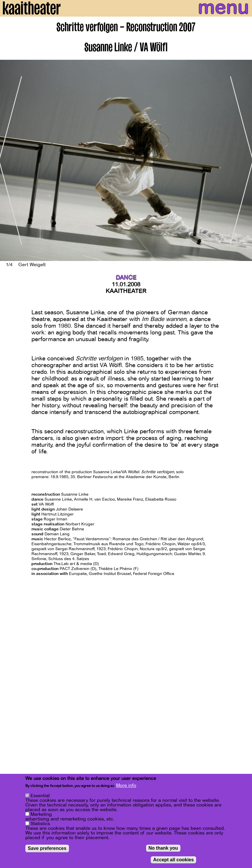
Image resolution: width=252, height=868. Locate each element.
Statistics (40, 824)
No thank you (163, 848)
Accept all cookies (173, 860)
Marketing (41, 814)
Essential (40, 796)
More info (126, 785)
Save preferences (47, 848)
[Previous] (9, 161)
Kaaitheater (126, 291)
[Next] (243, 161)
